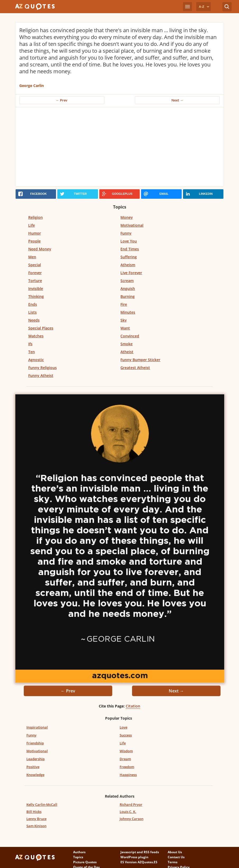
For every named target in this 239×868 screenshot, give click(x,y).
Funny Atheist (41, 375)
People (34, 241)
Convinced (130, 336)
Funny (126, 233)
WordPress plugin (134, 857)
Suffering (129, 257)
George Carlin (32, 86)
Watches (36, 336)
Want (125, 328)
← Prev (62, 100)
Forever (35, 273)
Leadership (36, 759)
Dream (125, 759)
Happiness (128, 775)
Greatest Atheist (135, 368)
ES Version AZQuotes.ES (139, 862)
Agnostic (36, 360)
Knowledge (35, 775)
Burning (128, 296)
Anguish (128, 288)
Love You (129, 241)
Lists (32, 312)
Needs (34, 320)
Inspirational (37, 727)
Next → (177, 100)
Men (32, 257)
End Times (130, 249)
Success (126, 735)
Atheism (128, 265)
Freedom (127, 767)
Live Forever (131, 273)
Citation (133, 706)
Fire (124, 304)
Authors (79, 852)
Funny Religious (43, 368)
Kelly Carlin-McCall (42, 804)
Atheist (127, 352)
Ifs (30, 344)
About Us (175, 852)
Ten (32, 352)
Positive (33, 767)
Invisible (36, 288)
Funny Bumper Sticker (140, 360)
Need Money (40, 249)
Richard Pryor (131, 804)
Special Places (41, 328)
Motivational (132, 225)
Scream (127, 281)
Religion (36, 217)
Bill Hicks (34, 812)
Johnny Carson (132, 819)
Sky (124, 320)
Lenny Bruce (36, 819)
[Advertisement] (120, 147)
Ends (33, 304)
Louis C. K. (128, 812)
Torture (35, 281)
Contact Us (176, 857)
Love (123, 727)
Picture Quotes (85, 862)
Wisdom (126, 751)
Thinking (36, 296)
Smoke (126, 344)
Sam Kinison (36, 826)
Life (32, 225)
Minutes (128, 312)
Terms (173, 862)
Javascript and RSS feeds (140, 852)
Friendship (35, 743)
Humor (35, 233)
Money (127, 217)
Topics (78, 857)
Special (35, 265)
